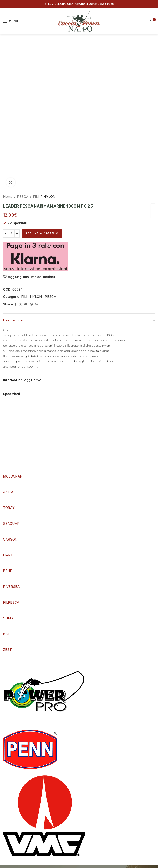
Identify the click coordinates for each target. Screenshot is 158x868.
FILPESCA (11, 602)
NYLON (49, 197)
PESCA (23, 197)
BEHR (8, 571)
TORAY (9, 508)
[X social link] (21, 304)
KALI (7, 634)
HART (8, 555)
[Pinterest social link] (31, 304)
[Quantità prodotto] (11, 233)
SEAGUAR (11, 524)
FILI (36, 197)
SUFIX (8, 618)
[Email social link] (26, 304)
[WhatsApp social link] (36, 304)
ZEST (7, 650)
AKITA (8, 492)
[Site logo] (79, 21)
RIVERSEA (11, 587)
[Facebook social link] (16, 304)
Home (8, 197)
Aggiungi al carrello (42, 233)
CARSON (10, 539)
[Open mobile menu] (11, 21)
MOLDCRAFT (14, 476)
